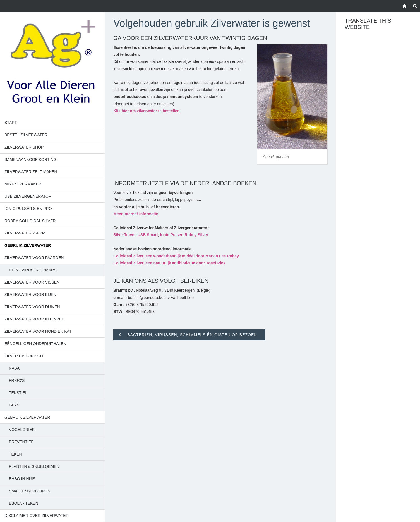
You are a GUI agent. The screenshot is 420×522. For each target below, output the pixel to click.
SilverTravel (124, 235)
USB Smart (148, 235)
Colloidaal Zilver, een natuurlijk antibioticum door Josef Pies (169, 263)
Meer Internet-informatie (136, 214)
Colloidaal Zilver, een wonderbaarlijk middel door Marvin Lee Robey (176, 256)
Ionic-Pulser (171, 235)
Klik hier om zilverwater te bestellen (146, 111)
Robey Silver (197, 235)
